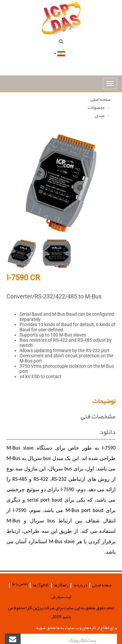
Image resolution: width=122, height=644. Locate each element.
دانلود (108, 432)
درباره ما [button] (80, 585)
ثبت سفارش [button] (61, 597)
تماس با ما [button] (20, 584)
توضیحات (104, 401)
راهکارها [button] (61, 585)
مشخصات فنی (98, 416)
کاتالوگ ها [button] (41, 585)
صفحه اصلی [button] (102, 585)
